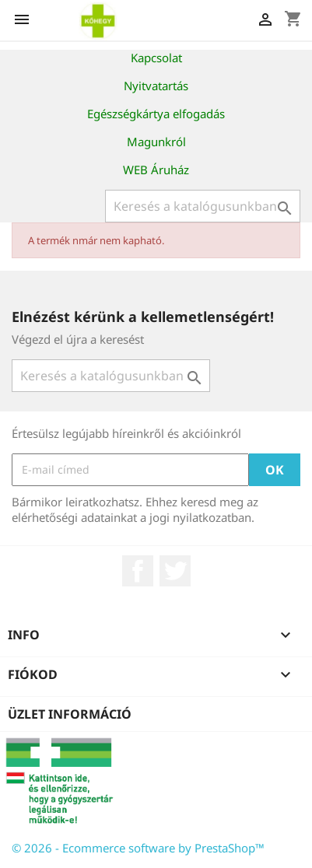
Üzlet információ (70, 714)
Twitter (175, 571)
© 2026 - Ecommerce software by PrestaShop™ (138, 848)
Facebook (138, 571)
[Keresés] (203, 206)
